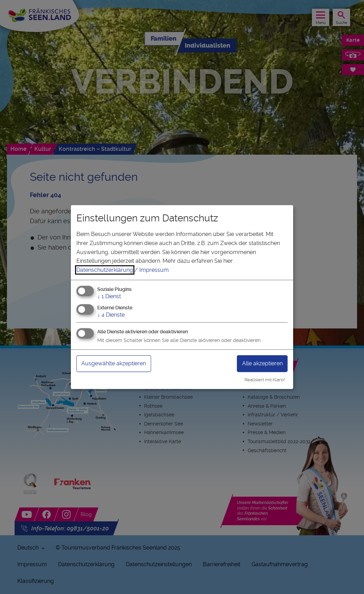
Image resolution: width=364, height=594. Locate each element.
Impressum (154, 270)
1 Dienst (109, 297)
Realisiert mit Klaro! (265, 380)
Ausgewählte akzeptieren (114, 363)
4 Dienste (111, 315)
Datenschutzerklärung (105, 270)
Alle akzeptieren (262, 363)
